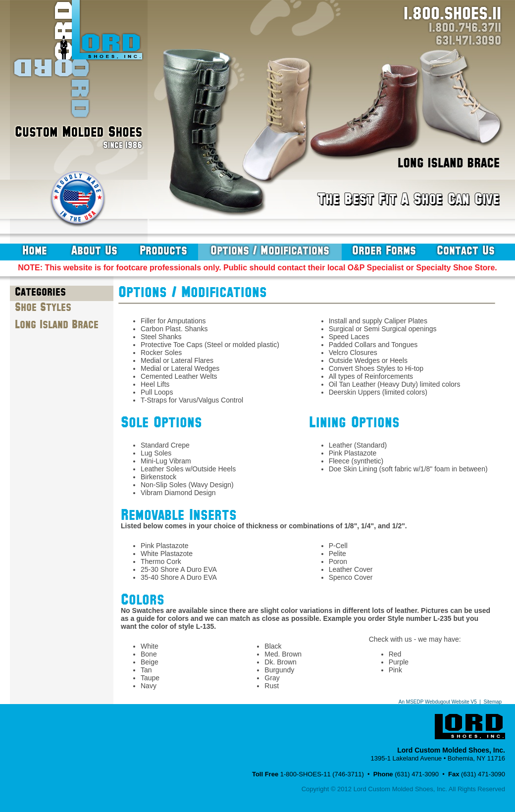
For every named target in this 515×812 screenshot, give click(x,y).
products (163, 251)
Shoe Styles (43, 307)
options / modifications (270, 251)
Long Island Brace (57, 325)
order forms (384, 251)
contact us (466, 251)
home (35, 251)
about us (94, 251)
